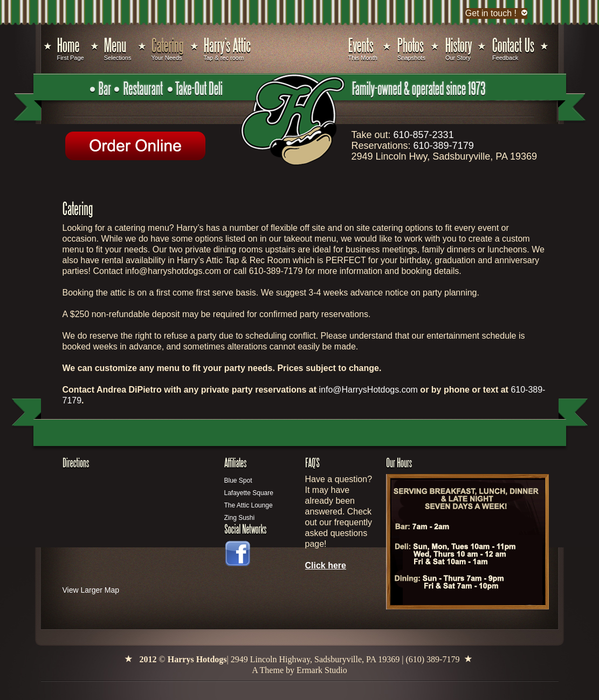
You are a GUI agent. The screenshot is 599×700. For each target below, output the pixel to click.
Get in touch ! (491, 13)
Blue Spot (238, 481)
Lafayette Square (249, 493)
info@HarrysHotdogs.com (368, 390)
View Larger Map (91, 590)
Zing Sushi (240, 518)
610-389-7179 (444, 146)
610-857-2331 (424, 135)
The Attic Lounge (249, 505)
